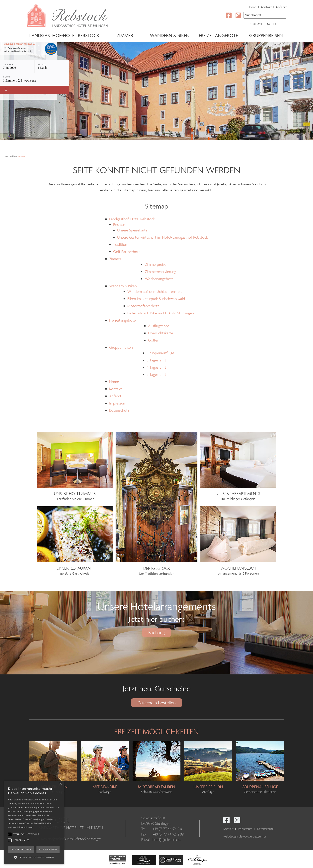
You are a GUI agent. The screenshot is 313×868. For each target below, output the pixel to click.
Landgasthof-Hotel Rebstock (64, 35)
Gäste (6, 77)
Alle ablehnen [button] (48, 849)
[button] (34, 857)
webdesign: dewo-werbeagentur (245, 837)
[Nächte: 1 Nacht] (52, 67)
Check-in (8, 64)
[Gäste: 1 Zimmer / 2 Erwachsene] (35, 79)
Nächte (42, 64)
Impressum (245, 829)
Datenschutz (265, 829)
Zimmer (125, 35)
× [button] (60, 784)
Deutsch (256, 24)
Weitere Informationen (20, 827)
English (271, 24)
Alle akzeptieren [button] (21, 849)
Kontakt (266, 7)
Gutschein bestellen (157, 703)
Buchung (156, 633)
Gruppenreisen (266, 35)
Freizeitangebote (218, 35)
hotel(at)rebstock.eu (167, 840)
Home (252, 7)
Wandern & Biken (170, 35)
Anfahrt (281, 7)
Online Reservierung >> (19, 44)
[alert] (34, 822)
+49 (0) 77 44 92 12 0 (167, 829)
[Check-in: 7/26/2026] (17, 67)
